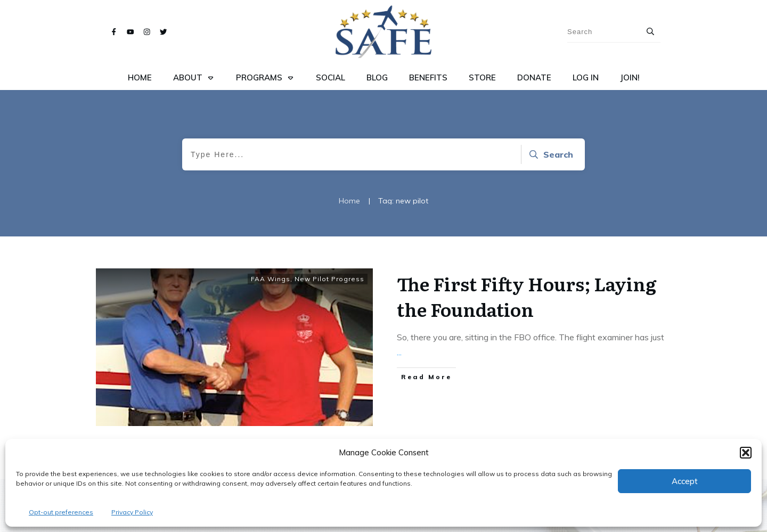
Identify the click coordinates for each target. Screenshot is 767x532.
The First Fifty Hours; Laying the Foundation (527, 296)
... (399, 352)
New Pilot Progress (329, 279)
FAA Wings (271, 279)
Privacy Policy (132, 512)
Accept (685, 481)
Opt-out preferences (61, 512)
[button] (746, 453)
